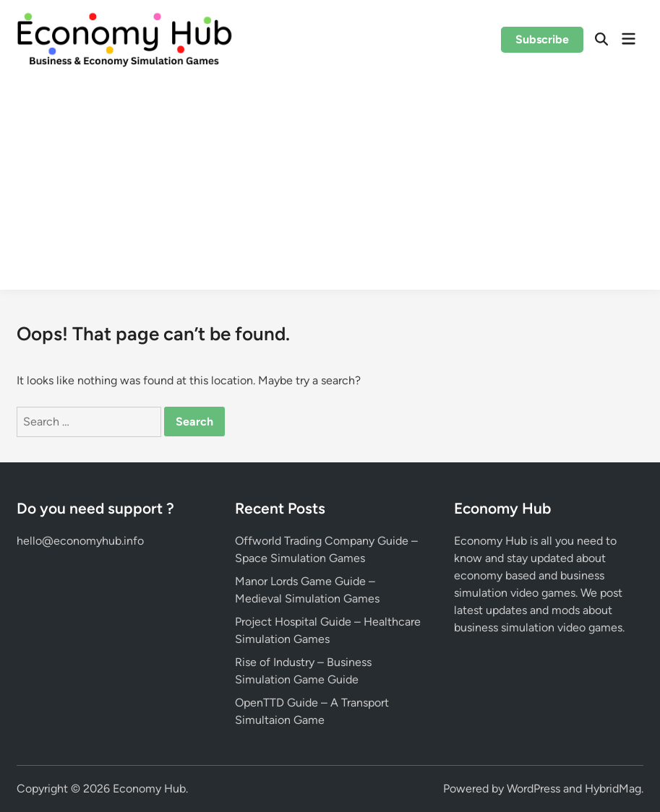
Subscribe (542, 39)
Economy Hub (149, 789)
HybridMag (613, 789)
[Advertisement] (330, 189)
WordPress (533, 789)
